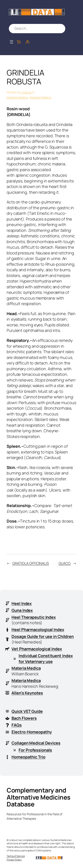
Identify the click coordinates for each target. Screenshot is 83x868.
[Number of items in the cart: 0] (19, 42)
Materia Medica (17, 97)
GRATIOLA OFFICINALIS (31, 563)
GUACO (65, 563)
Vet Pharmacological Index (37, 649)
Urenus (26, 92)
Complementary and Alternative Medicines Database (39, 797)
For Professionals (35, 750)
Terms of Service (16, 856)
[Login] (27, 42)
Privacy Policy (14, 859)
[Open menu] (12, 42)
